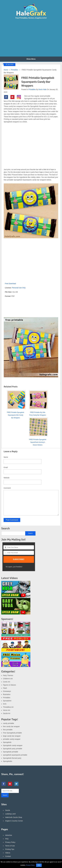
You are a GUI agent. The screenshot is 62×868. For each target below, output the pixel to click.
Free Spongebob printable (12, 733)
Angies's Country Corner (14, 821)
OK (39, 865)
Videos (8, 853)
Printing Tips (10, 849)
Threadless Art (8, 707)
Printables (14, 70)
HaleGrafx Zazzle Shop (14, 817)
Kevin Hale (42, 89)
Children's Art (8, 679)
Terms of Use (10, 846)
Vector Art (7, 710)
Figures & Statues (9, 685)
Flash (5, 688)
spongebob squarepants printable (15, 755)
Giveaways (7, 691)
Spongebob (7, 742)
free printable (8, 730)
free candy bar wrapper (11, 726)
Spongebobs (8, 761)
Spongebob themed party (12, 758)
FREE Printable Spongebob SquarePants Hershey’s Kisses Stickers (38, 442)
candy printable (9, 723)
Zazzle (8, 810)
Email (6, 467)
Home (6, 70)
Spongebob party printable (13, 749)
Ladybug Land (10, 814)
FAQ (7, 839)
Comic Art (7, 682)
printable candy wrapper (12, 739)
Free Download (10, 284)
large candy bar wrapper (12, 736)
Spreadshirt (7, 701)
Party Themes (8, 675)
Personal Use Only (19, 288)
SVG (5, 704)
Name (6, 457)
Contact (8, 856)
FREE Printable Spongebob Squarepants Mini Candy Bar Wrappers (16, 415)
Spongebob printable (11, 752)
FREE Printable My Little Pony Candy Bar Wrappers (38, 414)
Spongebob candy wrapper (13, 745)
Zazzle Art (7, 713)
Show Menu (31, 59)
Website (7, 478)
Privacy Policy (10, 842)
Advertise (9, 835)
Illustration (7, 694)
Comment (7, 488)
